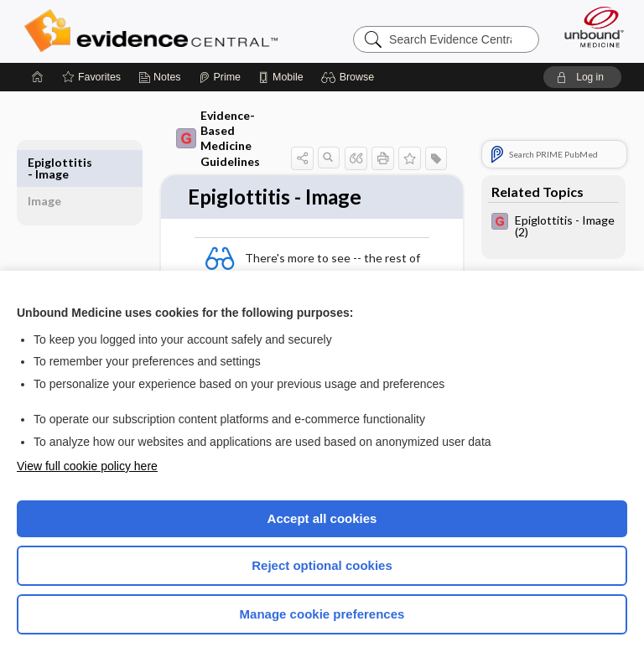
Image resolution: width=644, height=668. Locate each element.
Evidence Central (155, 31)
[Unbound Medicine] (589, 27)
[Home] (38, 77)
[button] (350, 77)
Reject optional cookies (322, 565)
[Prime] (220, 77)
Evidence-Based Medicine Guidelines (218, 138)
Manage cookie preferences (322, 614)
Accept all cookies (322, 518)
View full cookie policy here (87, 466)
